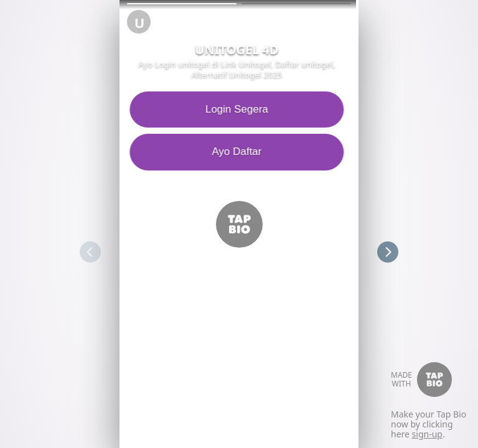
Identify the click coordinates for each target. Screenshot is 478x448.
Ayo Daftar (239, 152)
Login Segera (239, 109)
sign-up (427, 434)
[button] (182, 4)
